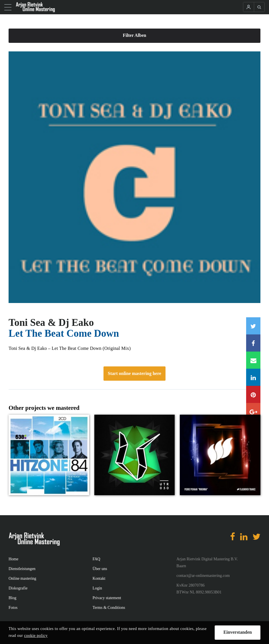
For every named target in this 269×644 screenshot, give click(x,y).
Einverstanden (238, 632)
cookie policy (36, 636)
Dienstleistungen (22, 569)
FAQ (96, 559)
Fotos (13, 608)
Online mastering (22, 578)
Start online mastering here (134, 373)
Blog (12, 598)
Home (13, 559)
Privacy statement (107, 598)
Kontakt (99, 578)
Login (97, 588)
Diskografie (18, 588)
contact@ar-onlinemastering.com (203, 576)
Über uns (100, 569)
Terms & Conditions (109, 608)
